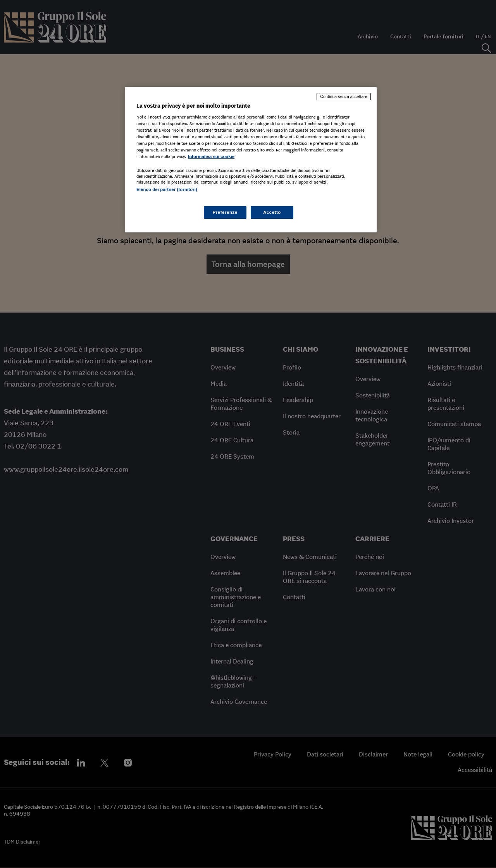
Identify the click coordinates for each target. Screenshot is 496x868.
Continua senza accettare (344, 96)
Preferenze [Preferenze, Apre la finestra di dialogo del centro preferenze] (225, 212)
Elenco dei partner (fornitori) (167, 189)
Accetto (272, 212)
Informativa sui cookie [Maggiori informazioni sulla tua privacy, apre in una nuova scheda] (211, 156)
